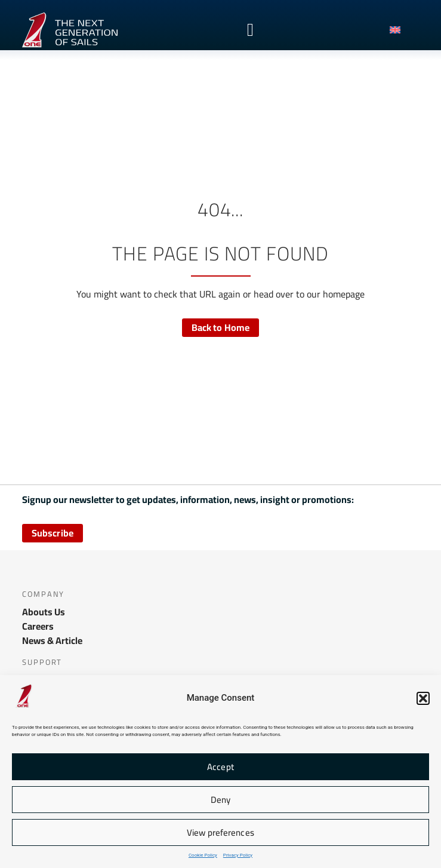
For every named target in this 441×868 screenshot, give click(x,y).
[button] (423, 698)
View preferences (221, 832)
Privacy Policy (238, 855)
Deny (221, 800)
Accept (221, 767)
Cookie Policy (203, 855)
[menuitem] (401, 30)
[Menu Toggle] (250, 30)
